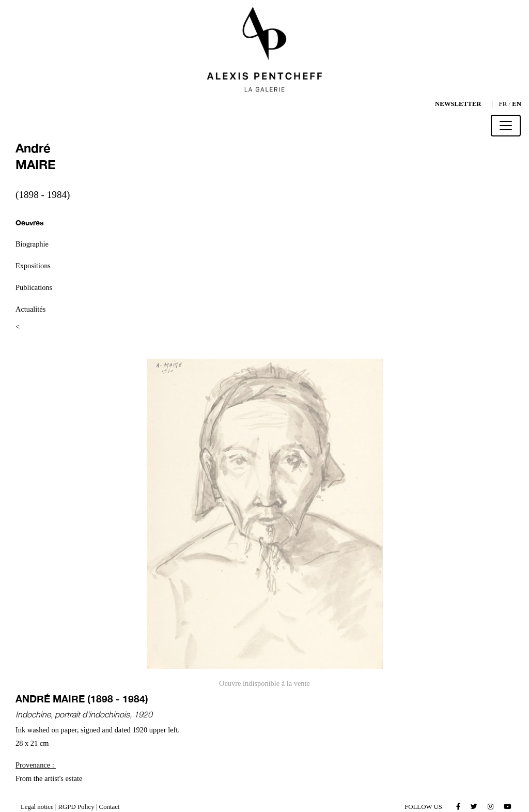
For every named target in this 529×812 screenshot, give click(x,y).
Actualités (30, 309)
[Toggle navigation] (506, 126)
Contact (110, 807)
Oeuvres (30, 223)
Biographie (32, 244)
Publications (34, 287)
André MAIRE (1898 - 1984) (82, 699)
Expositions (33, 266)
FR (503, 104)
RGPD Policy (76, 807)
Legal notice (37, 807)
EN (517, 104)
